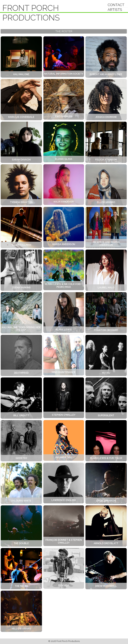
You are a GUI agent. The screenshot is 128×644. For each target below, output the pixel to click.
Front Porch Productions (31, 13)
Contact (116, 5)
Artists (115, 10)
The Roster (64, 31)
